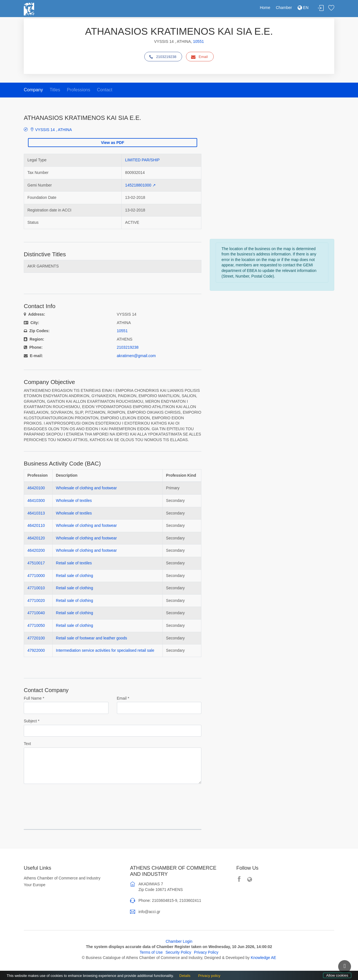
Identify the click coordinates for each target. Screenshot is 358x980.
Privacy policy (209, 976)
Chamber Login (179, 941)
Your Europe (35, 885)
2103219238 (163, 57)
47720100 (36, 638)
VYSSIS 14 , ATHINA (50, 130)
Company (33, 90)
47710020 (36, 600)
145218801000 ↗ (140, 185)
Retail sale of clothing (75, 576)
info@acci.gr (149, 912)
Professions (79, 90)
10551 (198, 41)
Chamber (284, 8)
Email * (123, 698)
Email (199, 57)
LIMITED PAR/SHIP (142, 160)
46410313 (36, 513)
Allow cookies (337, 975)
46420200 (36, 550)
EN (303, 8)
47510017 (36, 563)
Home (265, 8)
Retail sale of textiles (74, 563)
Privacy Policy (206, 952)
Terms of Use (151, 952)
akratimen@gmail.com (136, 356)
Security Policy (178, 952)
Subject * (32, 721)
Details (185, 976)
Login (321, 8)
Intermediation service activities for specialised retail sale (105, 650)
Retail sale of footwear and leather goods (92, 638)
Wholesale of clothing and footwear (86, 488)
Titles (55, 90)
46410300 (36, 501)
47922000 (36, 650)
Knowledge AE (263, 958)
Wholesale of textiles (74, 501)
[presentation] (66, 799)
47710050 (36, 625)
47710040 (36, 613)
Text (27, 744)
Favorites (331, 8)
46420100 (36, 488)
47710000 (36, 576)
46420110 (36, 525)
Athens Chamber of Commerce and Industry (62, 878)
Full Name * (34, 698)
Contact (104, 90)
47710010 (36, 588)
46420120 (36, 538)
